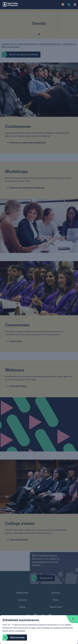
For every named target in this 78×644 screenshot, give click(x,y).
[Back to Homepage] (20, 5)
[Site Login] (63, 5)
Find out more (14, 638)
